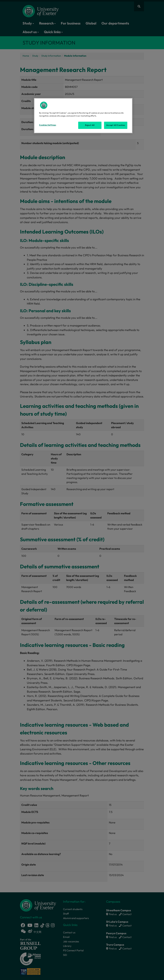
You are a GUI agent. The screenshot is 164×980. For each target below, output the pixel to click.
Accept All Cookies (116, 125)
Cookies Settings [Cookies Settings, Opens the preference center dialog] (48, 125)
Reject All (90, 125)
